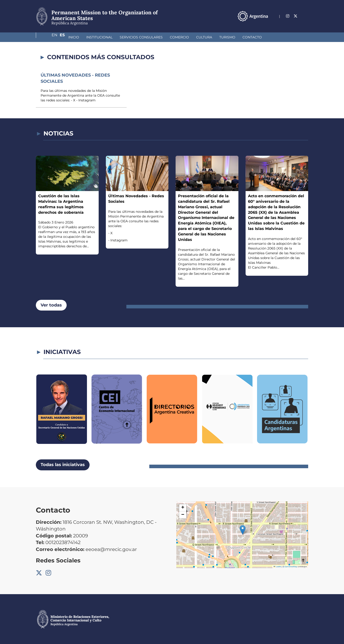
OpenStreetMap (291, 567)
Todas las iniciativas (63, 465)
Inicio (48, 37)
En (296, 16)
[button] (243, 530)
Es (306, 16)
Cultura (179, 37)
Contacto (227, 37)
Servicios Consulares (116, 37)
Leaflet (277, 567)
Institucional (74, 37)
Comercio (154, 37)
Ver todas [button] (51, 305)
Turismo (202, 37)
